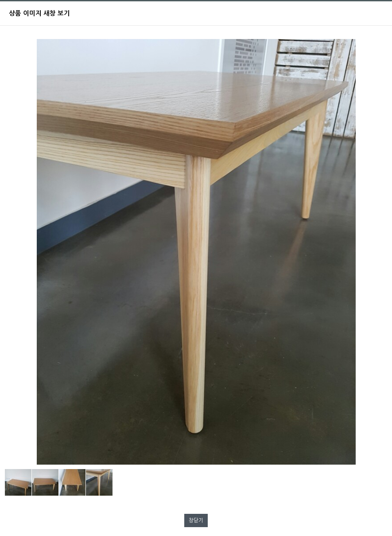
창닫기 (196, 520)
